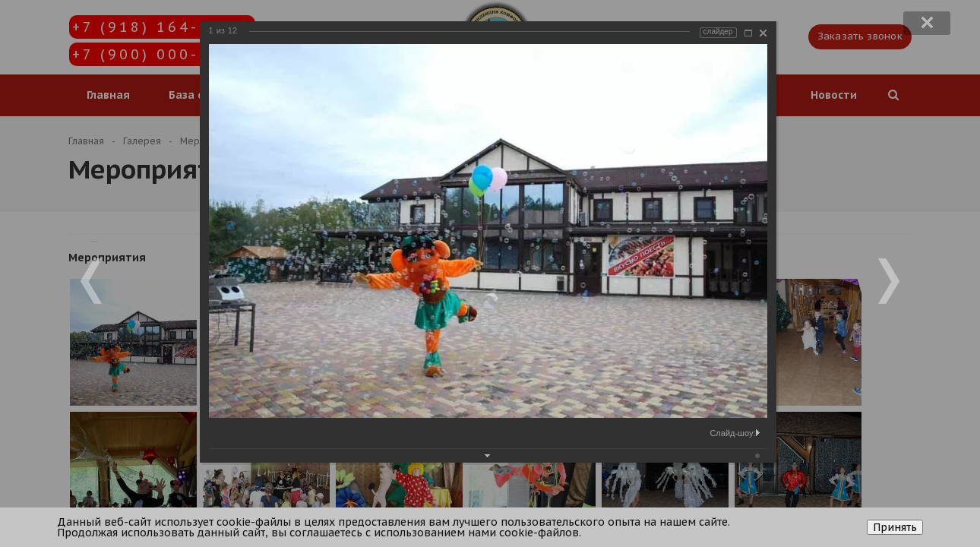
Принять (895, 527)
